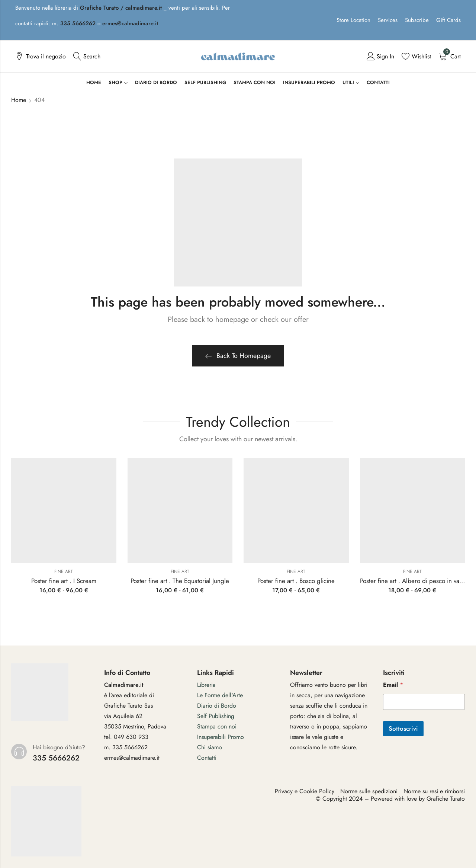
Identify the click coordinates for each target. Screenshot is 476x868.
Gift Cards (448, 20)
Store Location (353, 20)
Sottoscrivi (403, 728)
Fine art (64, 571)
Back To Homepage (238, 356)
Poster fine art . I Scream (64, 581)
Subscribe (417, 20)
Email (393, 685)
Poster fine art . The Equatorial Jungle (180, 581)
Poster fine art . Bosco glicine (296, 581)
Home (19, 100)
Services (388, 20)
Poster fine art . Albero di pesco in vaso (413, 581)
